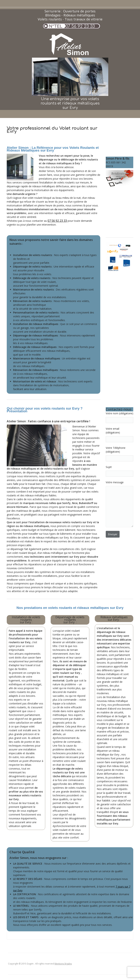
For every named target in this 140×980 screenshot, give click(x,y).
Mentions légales (63, 964)
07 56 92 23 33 (80, 26)
